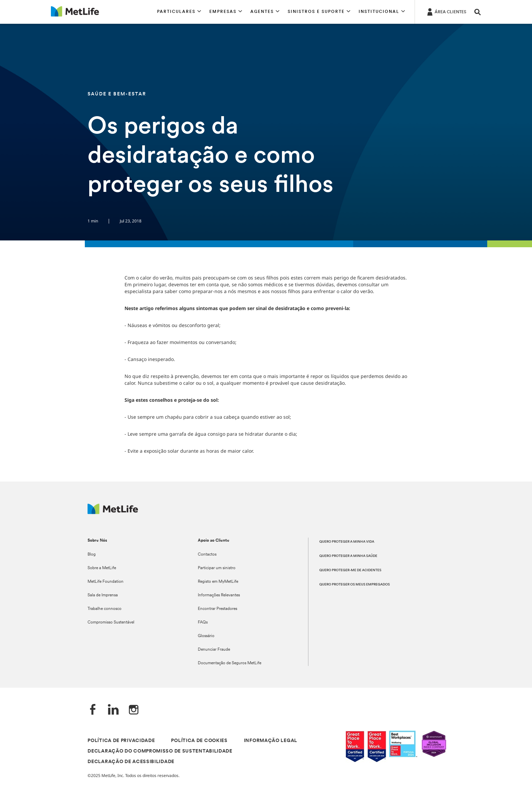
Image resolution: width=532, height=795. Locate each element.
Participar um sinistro (217, 568)
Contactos (207, 555)
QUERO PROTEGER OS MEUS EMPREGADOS (355, 585)
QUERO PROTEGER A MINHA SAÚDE (348, 556)
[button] (179, 12)
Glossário (206, 636)
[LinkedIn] (113, 710)
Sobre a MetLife (102, 568)
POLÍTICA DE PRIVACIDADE (121, 741)
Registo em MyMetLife (218, 582)
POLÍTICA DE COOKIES (199, 741)
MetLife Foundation (106, 582)
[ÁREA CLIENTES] (446, 12)
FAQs (203, 622)
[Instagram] (134, 710)
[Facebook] (93, 710)
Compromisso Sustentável (111, 622)
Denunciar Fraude (214, 650)
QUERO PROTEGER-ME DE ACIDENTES (350, 570)
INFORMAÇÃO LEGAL (271, 741)
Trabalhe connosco (104, 609)
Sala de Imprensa (103, 595)
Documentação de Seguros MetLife (230, 663)
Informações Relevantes (219, 595)
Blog (92, 555)
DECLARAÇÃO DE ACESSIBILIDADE (131, 762)
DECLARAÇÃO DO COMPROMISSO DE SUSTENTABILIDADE (160, 751)
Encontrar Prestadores (217, 609)
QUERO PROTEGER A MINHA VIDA (347, 542)
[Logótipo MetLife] (113, 512)
